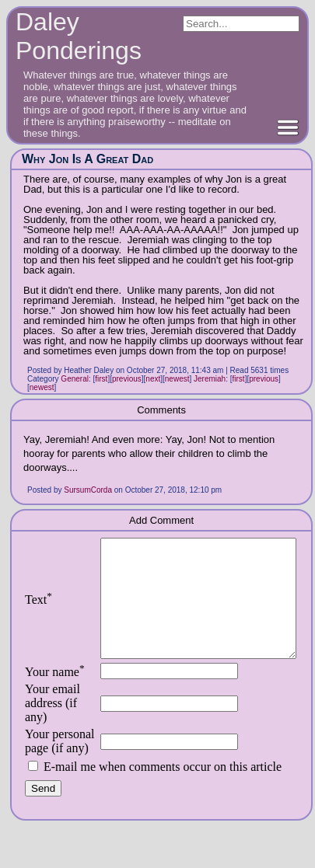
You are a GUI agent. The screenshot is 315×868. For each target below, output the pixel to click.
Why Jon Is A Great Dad (87, 159)
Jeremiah (210, 379)
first (101, 379)
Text (38, 611)
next (153, 379)
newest (177, 379)
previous (127, 379)
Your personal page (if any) (57, 771)
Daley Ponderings (79, 36)
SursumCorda (88, 490)
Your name (55, 695)
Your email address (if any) (52, 726)
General (75, 379)
